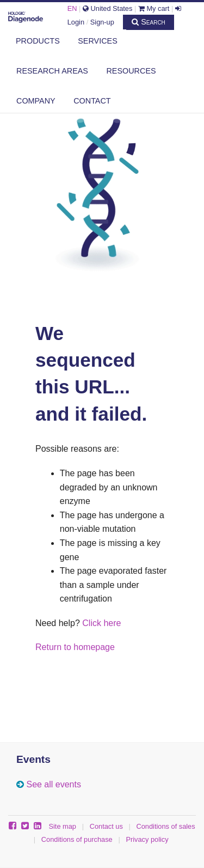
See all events (54, 784)
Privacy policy (147, 839)
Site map (62, 826)
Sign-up (102, 22)
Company (36, 101)
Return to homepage (75, 647)
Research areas (52, 71)
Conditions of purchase (77, 839)
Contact (92, 101)
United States (107, 8)
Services (98, 41)
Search (149, 22)
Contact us (106, 826)
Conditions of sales (166, 826)
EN (72, 8)
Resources (131, 71)
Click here (101, 623)
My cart (154, 8)
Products (38, 41)
